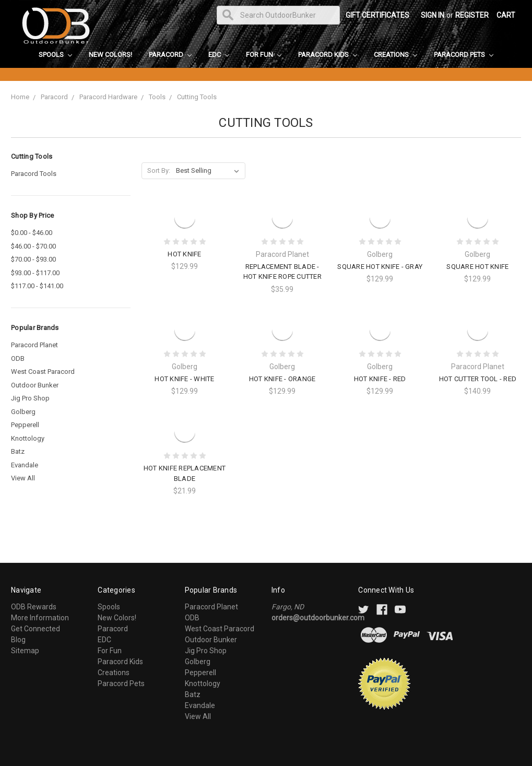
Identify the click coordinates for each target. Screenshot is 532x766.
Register (472, 15)
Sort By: (159, 170)
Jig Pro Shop (30, 398)
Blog (18, 640)
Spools (55, 55)
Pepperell (25, 425)
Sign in (433, 15)
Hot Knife (184, 254)
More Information (40, 618)
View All (23, 478)
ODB (18, 358)
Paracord (170, 55)
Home (20, 97)
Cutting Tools (197, 97)
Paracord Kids (328, 55)
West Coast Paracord (43, 372)
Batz (18, 451)
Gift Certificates (377, 15)
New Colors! (110, 55)
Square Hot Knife (477, 267)
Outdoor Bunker (35, 385)
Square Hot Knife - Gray (380, 267)
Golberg (23, 412)
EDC (219, 55)
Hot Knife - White (184, 379)
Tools (157, 97)
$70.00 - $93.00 (33, 259)
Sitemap (25, 651)
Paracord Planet (34, 345)
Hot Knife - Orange (282, 379)
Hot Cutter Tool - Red (478, 379)
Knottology (28, 438)
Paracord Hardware (108, 97)
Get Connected (36, 629)
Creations (395, 55)
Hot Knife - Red (380, 379)
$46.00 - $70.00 (33, 246)
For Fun (264, 55)
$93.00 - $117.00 (35, 273)
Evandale (25, 465)
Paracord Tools (34, 174)
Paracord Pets (464, 55)
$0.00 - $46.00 (32, 233)
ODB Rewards (34, 607)
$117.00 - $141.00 (37, 286)
